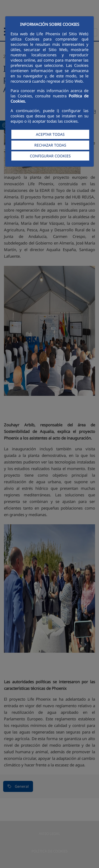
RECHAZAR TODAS (50, 145)
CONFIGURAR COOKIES (50, 156)
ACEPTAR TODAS (50, 134)
